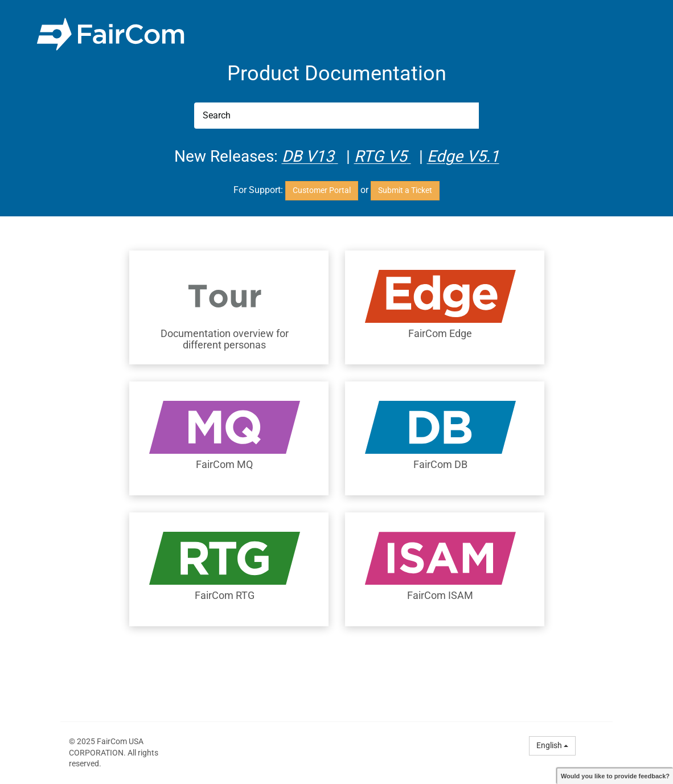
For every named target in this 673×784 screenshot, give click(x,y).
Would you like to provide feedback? (615, 776)
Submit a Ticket (405, 190)
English (552, 745)
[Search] (336, 116)
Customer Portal (322, 190)
